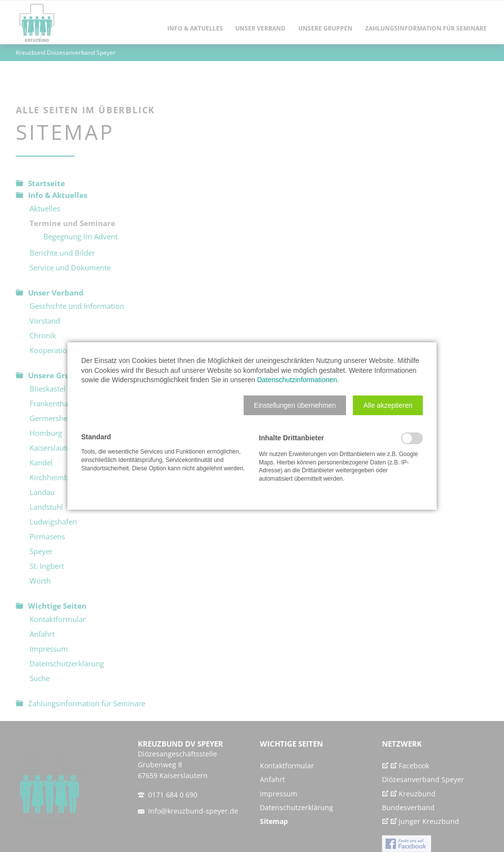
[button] (295, 405)
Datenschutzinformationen (297, 380)
